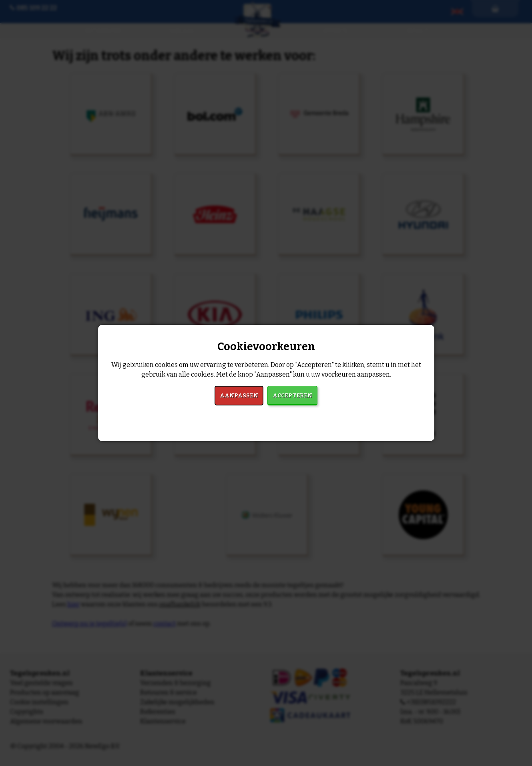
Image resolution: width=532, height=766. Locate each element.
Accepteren (292, 396)
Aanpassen (239, 396)
